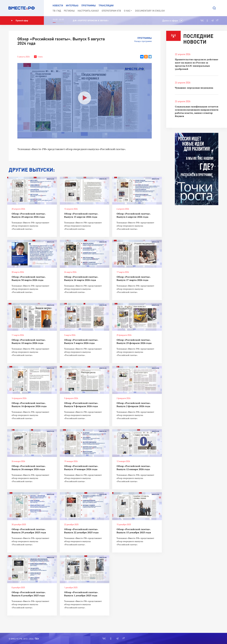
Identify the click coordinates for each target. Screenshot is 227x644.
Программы (89, 5)
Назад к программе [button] (143, 41)
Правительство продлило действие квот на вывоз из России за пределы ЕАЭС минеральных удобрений (197, 64)
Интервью (72, 5)
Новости (58, 5)
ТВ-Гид (57, 11)
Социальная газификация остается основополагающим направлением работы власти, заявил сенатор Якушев (197, 111)
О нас (128, 11)
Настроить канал (88, 11)
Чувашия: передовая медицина (194, 88)
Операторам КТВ (111, 11)
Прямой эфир (20, 21)
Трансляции (106, 5)
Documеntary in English (150, 11)
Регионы (69, 11)
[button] (214, 8)
